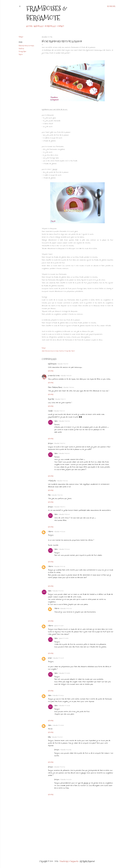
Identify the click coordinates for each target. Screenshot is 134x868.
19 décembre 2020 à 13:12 (58, 658)
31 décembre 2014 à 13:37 (64, 514)
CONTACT (61, 26)
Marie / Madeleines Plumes (55, 387)
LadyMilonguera (52, 364)
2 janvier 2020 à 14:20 (59, 626)
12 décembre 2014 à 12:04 (59, 443)
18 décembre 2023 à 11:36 (59, 767)
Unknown (51, 532)
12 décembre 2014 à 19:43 (64, 421)
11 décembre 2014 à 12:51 (63, 364)
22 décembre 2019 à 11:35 (58, 591)
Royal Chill (51, 399)
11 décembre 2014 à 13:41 (66, 376)
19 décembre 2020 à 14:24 (64, 673)
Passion (21, 54)
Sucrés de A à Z (50, 26)
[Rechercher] (111, 6)
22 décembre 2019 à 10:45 (59, 567)
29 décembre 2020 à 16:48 (64, 706)
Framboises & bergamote (47, 13)
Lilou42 (50, 658)
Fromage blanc (22, 51)
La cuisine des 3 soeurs (54, 376)
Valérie (56, 421)
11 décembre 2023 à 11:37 (57, 737)
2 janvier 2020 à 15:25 (63, 638)
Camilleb (50, 411)
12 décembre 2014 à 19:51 (64, 453)
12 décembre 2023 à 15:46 (66, 750)
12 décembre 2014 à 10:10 (60, 399)
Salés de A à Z (39, 26)
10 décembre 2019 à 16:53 (64, 549)
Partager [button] (21, 37)
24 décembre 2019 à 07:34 (66, 609)
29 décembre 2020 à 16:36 (58, 696)
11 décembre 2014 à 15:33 (69, 387)
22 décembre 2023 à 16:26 (66, 780)
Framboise (21, 49)
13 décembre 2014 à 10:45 (57, 495)
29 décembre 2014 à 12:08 (59, 507)
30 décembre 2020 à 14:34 (58, 725)
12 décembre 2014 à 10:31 (59, 411)
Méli (49, 495)
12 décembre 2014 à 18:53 (62, 481)
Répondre (51, 371)
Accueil (29, 26)
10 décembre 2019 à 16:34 (59, 532)
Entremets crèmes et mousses (26, 46)
